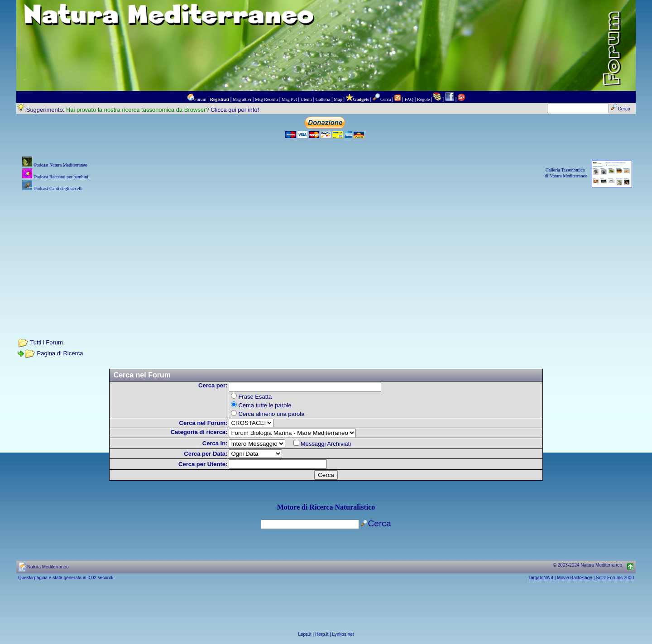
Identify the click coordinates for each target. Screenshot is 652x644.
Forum (200, 99)
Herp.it (322, 634)
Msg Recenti (266, 99)
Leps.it (304, 634)
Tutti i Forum (46, 342)
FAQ (409, 99)
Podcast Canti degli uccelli (58, 188)
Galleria (323, 99)
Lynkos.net (343, 634)
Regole (423, 99)
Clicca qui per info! (235, 110)
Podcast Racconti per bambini (61, 177)
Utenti (306, 99)
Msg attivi (242, 99)
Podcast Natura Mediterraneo (60, 165)
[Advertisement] (326, 257)
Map (338, 99)
